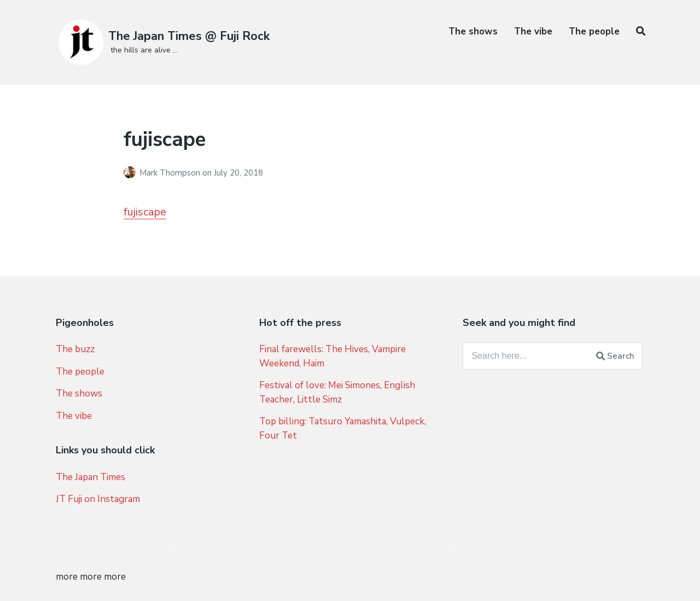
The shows (473, 31)
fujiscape (145, 212)
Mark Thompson (171, 173)
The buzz (75, 349)
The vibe (533, 31)
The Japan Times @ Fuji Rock (189, 36)
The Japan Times (91, 477)
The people (594, 31)
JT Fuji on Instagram (98, 499)
